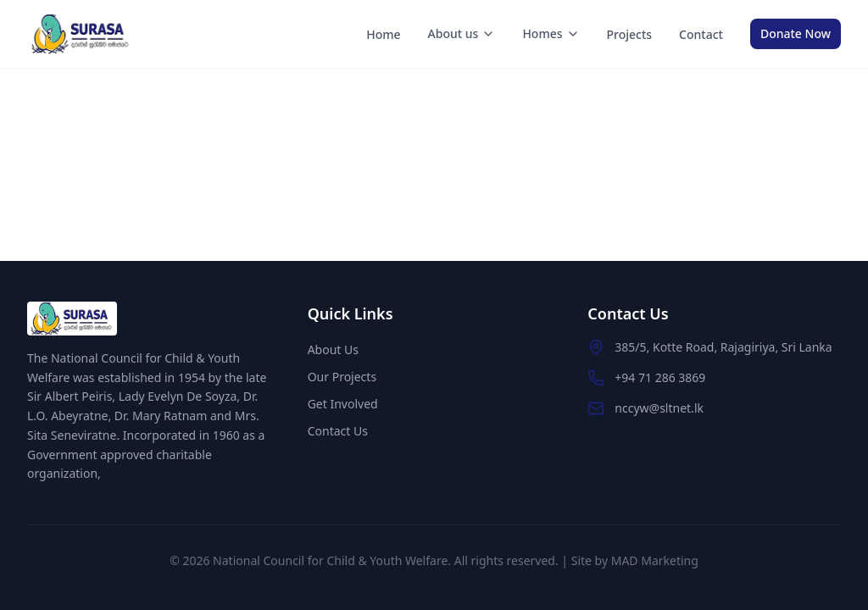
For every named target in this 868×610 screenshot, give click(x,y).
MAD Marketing (655, 560)
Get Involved (343, 404)
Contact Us (338, 431)
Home (383, 34)
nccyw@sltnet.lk (659, 408)
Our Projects (342, 377)
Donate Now (796, 33)
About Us (333, 349)
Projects (630, 34)
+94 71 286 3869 (660, 377)
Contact (701, 34)
